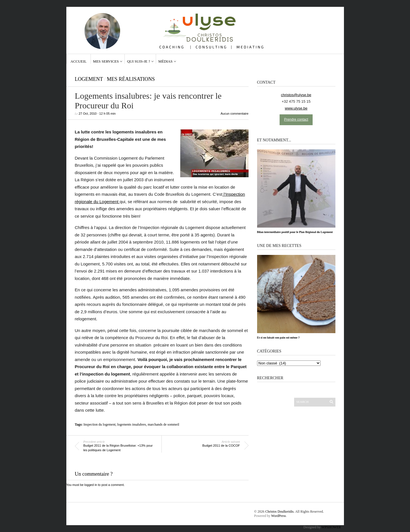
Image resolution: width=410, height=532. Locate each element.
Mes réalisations (131, 79)
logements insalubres (132, 424)
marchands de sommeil (164, 424)
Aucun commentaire (235, 114)
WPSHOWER (331, 527)
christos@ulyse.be (296, 95)
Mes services (106, 61)
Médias (165, 61)
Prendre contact (296, 119)
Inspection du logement (100, 424)
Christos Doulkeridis (280, 512)
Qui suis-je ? (139, 61)
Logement (89, 79)
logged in (91, 485)
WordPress (278, 516)
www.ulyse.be (296, 108)
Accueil (79, 61)
